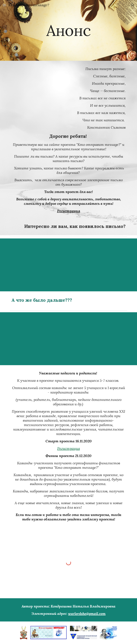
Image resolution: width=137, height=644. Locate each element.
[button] (4, 5)
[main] (68, 30)
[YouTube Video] (88, 265)
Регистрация (69, 448)
